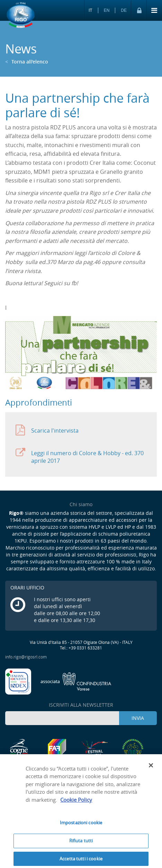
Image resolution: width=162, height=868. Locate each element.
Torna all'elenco (27, 62)
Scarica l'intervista (47, 430)
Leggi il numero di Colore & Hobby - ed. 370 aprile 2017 (80, 456)
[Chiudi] (151, 767)
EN (107, 10)
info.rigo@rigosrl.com (26, 657)
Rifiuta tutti (81, 843)
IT (91, 10)
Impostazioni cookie (81, 825)
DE (124, 10)
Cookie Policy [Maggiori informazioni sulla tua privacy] (76, 802)
